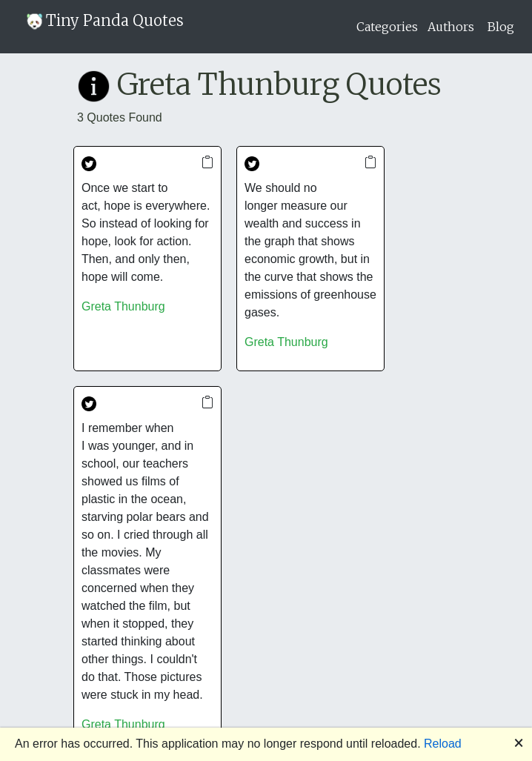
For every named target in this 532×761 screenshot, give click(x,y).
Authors (451, 27)
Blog (501, 27)
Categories (387, 27)
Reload (443, 744)
